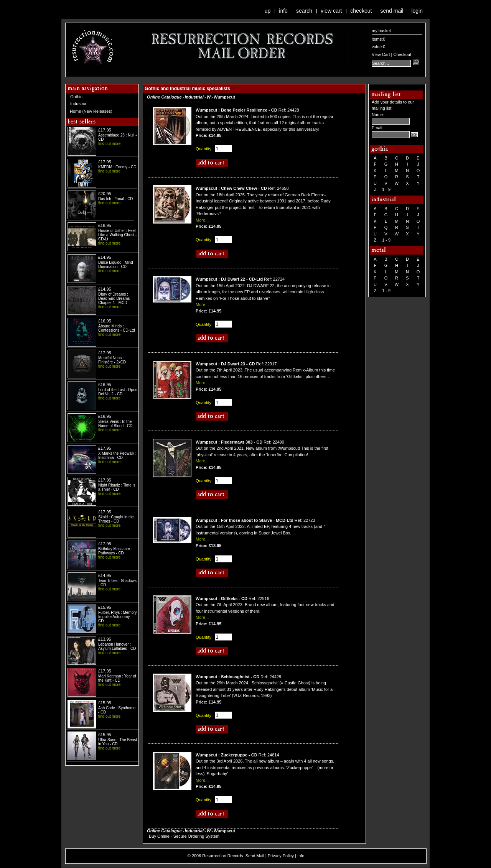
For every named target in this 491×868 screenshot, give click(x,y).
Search (304, 11)
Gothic (76, 97)
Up (268, 11)
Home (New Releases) (91, 111)
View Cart (331, 11)
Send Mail (392, 11)
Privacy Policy (281, 856)
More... (202, 220)
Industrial (79, 104)
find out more (109, 144)
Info (283, 11)
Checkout (361, 11)
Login (417, 11)
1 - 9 (386, 189)
